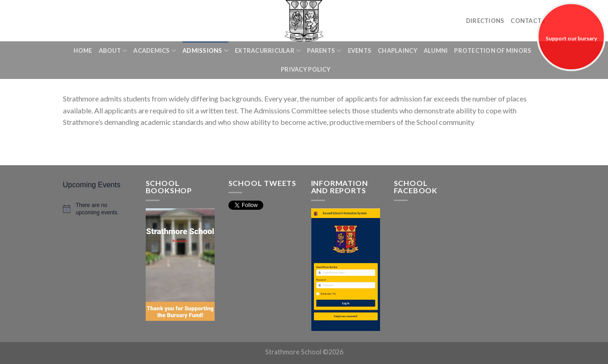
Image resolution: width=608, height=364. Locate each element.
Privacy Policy (306, 69)
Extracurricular (268, 51)
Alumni (436, 50)
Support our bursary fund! (571, 53)
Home (83, 50)
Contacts (528, 21)
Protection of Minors (493, 50)
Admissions (205, 51)
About (113, 51)
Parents (324, 51)
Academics (155, 51)
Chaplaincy (398, 50)
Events (360, 50)
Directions (485, 21)
